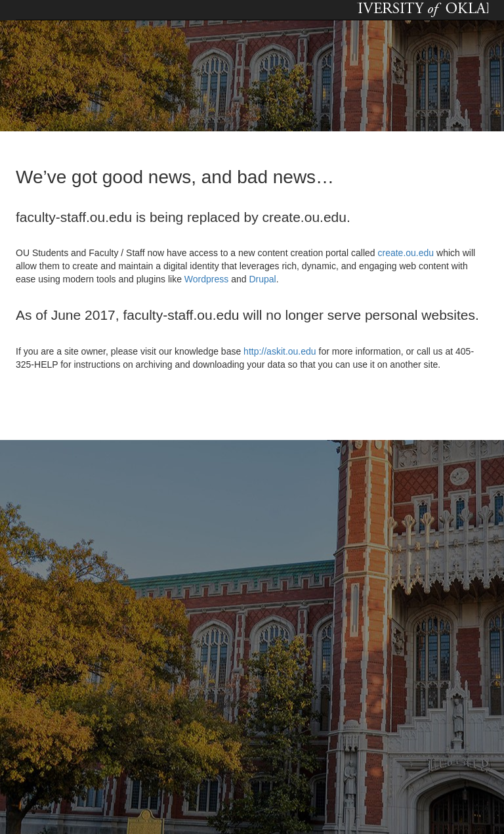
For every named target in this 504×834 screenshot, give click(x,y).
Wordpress (206, 279)
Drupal (262, 279)
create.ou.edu (405, 253)
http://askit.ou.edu (280, 351)
